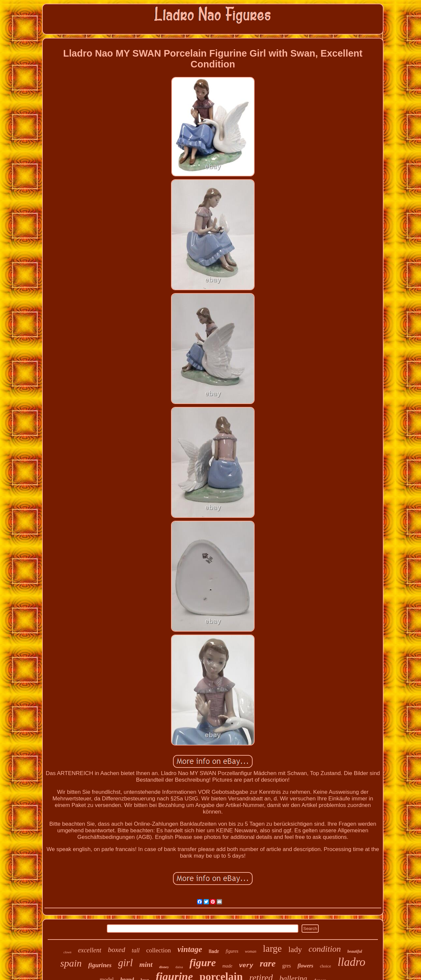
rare (268, 963)
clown (67, 952)
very (246, 966)
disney (164, 967)
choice (326, 966)
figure (203, 963)
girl (125, 963)
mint (146, 965)
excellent (90, 950)
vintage (190, 949)
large (272, 948)
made (227, 966)
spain (71, 963)
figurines (100, 965)
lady (295, 949)
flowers (306, 966)
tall (136, 950)
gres (287, 966)
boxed (117, 950)
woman (251, 951)
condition (325, 949)
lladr (214, 951)
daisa (179, 967)
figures (232, 951)
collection (159, 950)
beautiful (355, 951)
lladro (351, 962)
